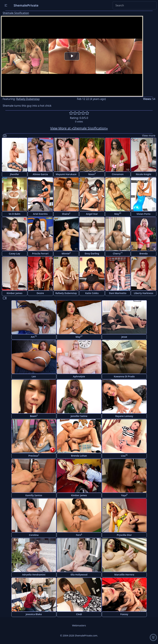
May (118, 214)
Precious (34, 456)
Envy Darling (92, 253)
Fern (79, 535)
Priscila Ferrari (40, 253)
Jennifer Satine (79, 416)
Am (34, 337)
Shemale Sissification (16, 13)
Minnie (66, 253)
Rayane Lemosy (124, 416)
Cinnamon (118, 174)
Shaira (66, 214)
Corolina (34, 535)
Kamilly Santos (34, 495)
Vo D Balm (15, 214)
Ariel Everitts (40, 214)
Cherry (118, 253)
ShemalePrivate (26, 5)
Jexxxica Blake (34, 614)
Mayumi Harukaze (66, 174)
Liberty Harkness (144, 293)
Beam (34, 416)
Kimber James (14, 293)
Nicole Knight (144, 174)
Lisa (124, 456)
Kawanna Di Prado (124, 376)
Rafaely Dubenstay (28, 99)
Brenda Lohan (79, 456)
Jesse (124, 337)
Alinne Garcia (40, 174)
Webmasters (79, 625)
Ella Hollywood (79, 575)
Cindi (79, 614)
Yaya (124, 495)
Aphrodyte (79, 376)
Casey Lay (14, 253)
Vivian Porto (144, 214)
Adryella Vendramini (34, 575)
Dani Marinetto (118, 293)
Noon (92, 174)
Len (34, 376)
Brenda (144, 253)
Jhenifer (15, 174)
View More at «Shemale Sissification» (79, 128)
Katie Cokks (92, 293)
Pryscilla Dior (124, 535)
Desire (40, 293)
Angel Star (92, 214)
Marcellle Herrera (124, 575)
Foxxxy (124, 614)
